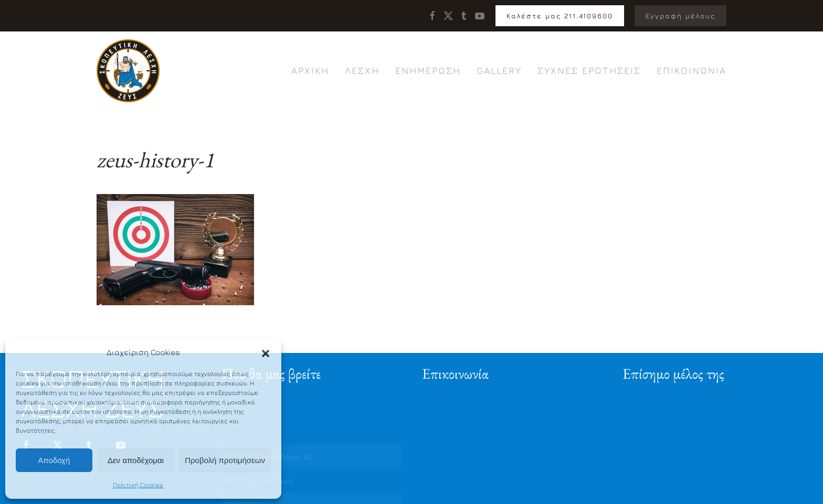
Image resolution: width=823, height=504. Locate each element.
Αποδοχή (54, 460)
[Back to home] (128, 71)
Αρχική (310, 71)
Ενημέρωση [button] (428, 71)
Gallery (499, 71)
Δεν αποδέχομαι (136, 460)
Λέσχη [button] (362, 71)
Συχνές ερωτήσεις (589, 71)
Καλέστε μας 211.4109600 (560, 16)
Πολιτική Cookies (138, 485)
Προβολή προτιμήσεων (225, 460)
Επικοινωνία (692, 71)
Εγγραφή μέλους (680, 16)
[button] (266, 352)
